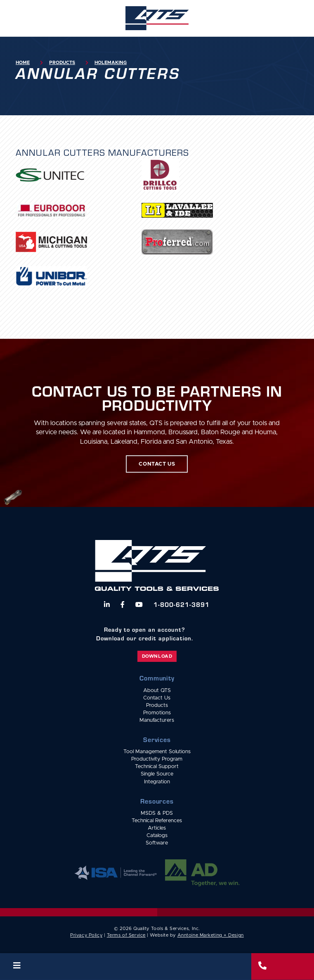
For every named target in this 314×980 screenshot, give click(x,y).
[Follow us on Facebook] (123, 604)
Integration (157, 782)
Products (62, 63)
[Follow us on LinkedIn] (107, 604)
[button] (126, 967)
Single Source (157, 774)
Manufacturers (157, 720)
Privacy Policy (86, 935)
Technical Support (157, 767)
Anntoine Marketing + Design (211, 935)
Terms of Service (126, 935)
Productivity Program (157, 759)
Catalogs (157, 836)
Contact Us (157, 698)
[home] (157, 18)
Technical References (157, 821)
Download (157, 656)
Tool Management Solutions (157, 752)
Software (157, 843)
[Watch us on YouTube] (139, 604)
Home (23, 63)
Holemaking (111, 63)
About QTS (157, 691)
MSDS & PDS (157, 813)
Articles (157, 828)
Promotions (157, 713)
